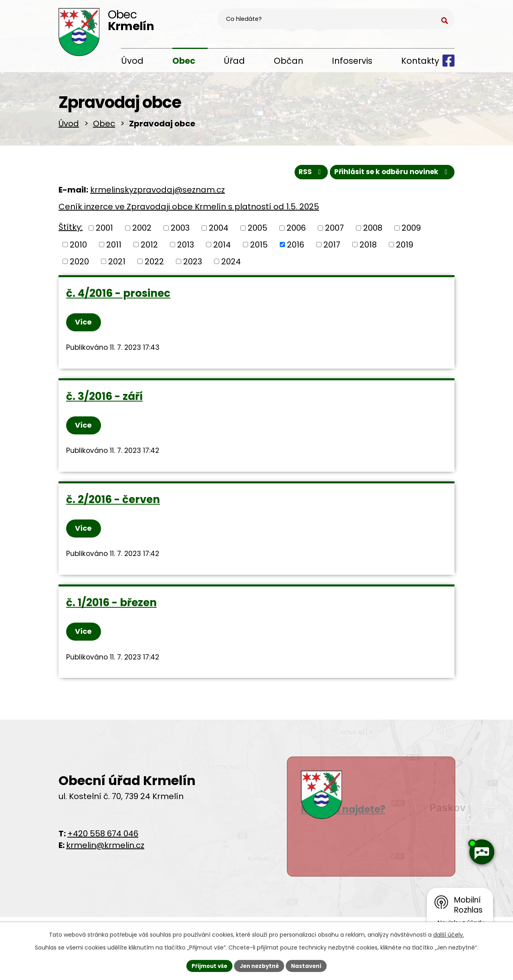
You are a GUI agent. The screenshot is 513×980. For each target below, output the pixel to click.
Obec (184, 61)
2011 (114, 247)
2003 (180, 230)
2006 (296, 230)
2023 (193, 264)
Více (86, 325)
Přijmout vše (207, 965)
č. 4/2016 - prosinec (119, 296)
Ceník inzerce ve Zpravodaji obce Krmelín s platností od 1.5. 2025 (189, 209)
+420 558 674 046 (103, 846)
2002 (142, 230)
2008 (373, 230)
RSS (304, 174)
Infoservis (352, 61)
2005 (258, 230)
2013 (186, 247)
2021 (117, 264)
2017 (332, 247)
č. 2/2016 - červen (113, 507)
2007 (334, 230)
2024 (231, 264)
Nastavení (309, 965)
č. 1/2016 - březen (112, 613)
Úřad (234, 61)
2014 (222, 247)
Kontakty (420, 61)
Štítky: (71, 230)
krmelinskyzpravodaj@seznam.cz (158, 193)
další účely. (449, 933)
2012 (149, 247)
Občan (289, 61)
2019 (405, 247)
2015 (259, 247)
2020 (79, 264)
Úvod (132, 61)
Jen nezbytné (260, 965)
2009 (411, 230)
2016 (296, 247)
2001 (104, 230)
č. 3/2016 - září (105, 402)
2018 (368, 247)
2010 (78, 247)
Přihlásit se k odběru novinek (390, 174)
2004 (219, 230)
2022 (154, 264)
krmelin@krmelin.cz (105, 858)
